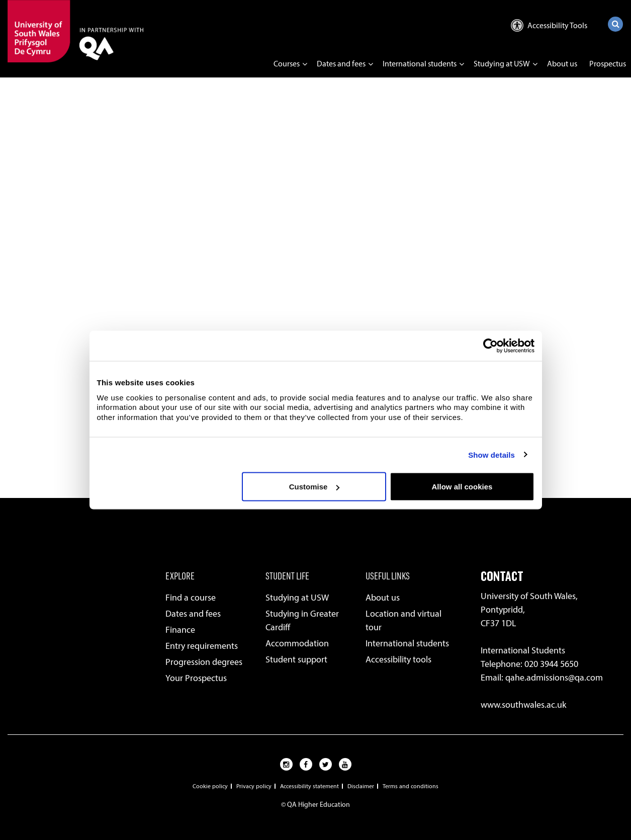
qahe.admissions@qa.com (554, 678)
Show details (491, 454)
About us (562, 64)
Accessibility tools (398, 659)
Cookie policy (210, 786)
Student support (296, 659)
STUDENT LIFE (287, 575)
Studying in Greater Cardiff (302, 620)
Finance (180, 630)
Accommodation (297, 643)
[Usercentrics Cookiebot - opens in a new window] (490, 346)
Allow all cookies (462, 487)
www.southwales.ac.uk (523, 705)
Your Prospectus (196, 678)
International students (420, 64)
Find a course (191, 598)
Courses (287, 64)
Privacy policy (254, 786)
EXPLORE (180, 575)
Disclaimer (361, 786)
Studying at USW (502, 64)
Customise (314, 487)
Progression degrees (204, 662)
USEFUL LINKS (388, 575)
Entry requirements (202, 646)
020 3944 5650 (551, 664)
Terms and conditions (411, 786)
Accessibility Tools (549, 25)
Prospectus (608, 64)
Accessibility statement (309, 786)
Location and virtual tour (403, 620)
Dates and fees (341, 64)
